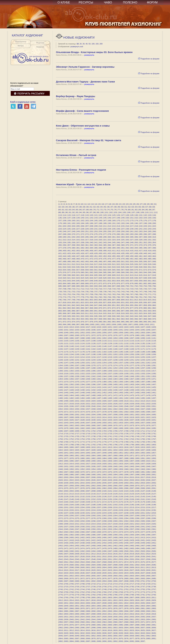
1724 (115, 434)
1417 (110, 387)
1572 (71, 412)
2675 (99, 578)
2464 (126, 546)
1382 (115, 382)
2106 (137, 491)
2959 (77, 622)
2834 (82, 603)
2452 (61, 546)
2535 (121, 557)
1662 (71, 425)
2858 (115, 606)
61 (63, 210)
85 (147, 210)
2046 (104, 483)
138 (74, 218)
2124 (137, 494)
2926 (93, 617)
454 (109, 256)
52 (129, 207)
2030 (115, 480)
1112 (115, 341)
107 (133, 212)
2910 (104, 614)
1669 (110, 425)
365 (105, 245)
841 (69, 305)
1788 (71, 445)
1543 (110, 406)
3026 (148, 630)
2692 (93, 581)
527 (141, 264)
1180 (93, 352)
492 (82, 262)
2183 (66, 505)
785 (114, 297)
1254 (104, 363)
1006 (125, 324)
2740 (61, 589)
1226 (148, 357)
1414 (93, 387)
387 (105, 248)
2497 (110, 551)
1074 (104, 335)
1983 (154, 472)
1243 (143, 360)
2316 (104, 524)
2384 (82, 535)
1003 (108, 324)
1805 (66, 447)
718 (109, 289)
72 (101, 210)
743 (123, 292)
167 (105, 221)
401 (69, 251)
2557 (143, 559)
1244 (148, 360)
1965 (154, 469)
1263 (154, 363)
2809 (143, 597)
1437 (121, 390)
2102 (115, 491)
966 (136, 319)
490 (74, 262)
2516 (115, 554)
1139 (66, 346)
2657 (99, 576)
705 (150, 286)
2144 (148, 496)
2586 (104, 565)
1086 (71, 338)
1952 (82, 469)
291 (69, 237)
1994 (115, 475)
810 (127, 300)
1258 (126, 363)
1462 (61, 395)
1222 (126, 357)
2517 (121, 554)
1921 (110, 464)
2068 (126, 486)
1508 (115, 401)
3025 (143, 630)
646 (82, 281)
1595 (99, 415)
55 (140, 207)
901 (141, 311)
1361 (99, 379)
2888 (82, 611)
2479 (110, 548)
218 (136, 226)
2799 (88, 597)
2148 (71, 499)
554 (65, 270)
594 (145, 272)
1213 (77, 357)
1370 (148, 379)
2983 (110, 625)
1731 (154, 434)
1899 (88, 461)
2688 (71, 581)
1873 (143, 456)
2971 (143, 622)
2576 (148, 562)
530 (154, 264)
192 (118, 223)
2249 (132, 513)
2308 (61, 524)
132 (145, 215)
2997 (88, 628)
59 (154, 207)
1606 (61, 417)
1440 (137, 390)
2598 (71, 567)
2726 (82, 587)
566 (118, 270)
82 (136, 210)
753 (69, 294)
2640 (104, 573)
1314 (137, 371)
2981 (99, 625)
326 (127, 240)
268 (65, 234)
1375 (77, 382)
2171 (99, 502)
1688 (115, 428)
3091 (110, 641)
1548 (137, 406)
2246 (115, 513)
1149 (121, 346)
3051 (88, 636)
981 (105, 322)
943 (132, 316)
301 (114, 237)
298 (100, 237)
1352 (148, 376)
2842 (126, 603)
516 (91, 264)
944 (136, 316)
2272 (61, 518)
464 (154, 256)
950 (65, 319)
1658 (148, 423)
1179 (88, 352)
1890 (137, 458)
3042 (137, 633)
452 (100, 256)
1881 (88, 458)
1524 (104, 404)
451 (96, 256)
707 (60, 289)
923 (141, 313)
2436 (71, 543)
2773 (143, 592)
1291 (110, 368)
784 (109, 297)
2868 (71, 608)
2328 (71, 527)
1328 (115, 374)
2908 (93, 614)
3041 (132, 633)
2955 (154, 619)
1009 (141, 324)
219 (141, 226)
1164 (104, 349)
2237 (66, 513)
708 (65, 289)
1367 (132, 379)
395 (141, 248)
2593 (143, 565)
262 (136, 231)
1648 (93, 423)
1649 (99, 423)
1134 (137, 343)
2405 (99, 537)
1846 (93, 453)
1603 (143, 415)
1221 (121, 357)
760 (100, 294)
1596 (104, 415)
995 (69, 324)
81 (133, 210)
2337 (121, 527)
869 (96, 308)
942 (127, 316)
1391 (66, 384)
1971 (88, 472)
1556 (82, 409)
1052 (82, 333)
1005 (119, 324)
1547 (132, 406)
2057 (66, 486)
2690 (82, 581)
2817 (88, 600)
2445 (121, 543)
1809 (88, 447)
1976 (115, 472)
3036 (104, 633)
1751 (66, 439)
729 (60, 292)
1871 (132, 456)
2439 (88, 543)
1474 (126, 395)
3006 (137, 628)
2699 (132, 581)
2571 (121, 562)
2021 (66, 480)
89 (63, 212)
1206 (137, 354)
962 (118, 319)
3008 (148, 628)
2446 (126, 543)
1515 (154, 401)
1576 (93, 412)
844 (82, 305)
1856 (148, 453)
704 (145, 286)
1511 (132, 401)
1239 (121, 360)
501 (123, 262)
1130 (115, 343)
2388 (104, 535)
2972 (148, 622)
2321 (132, 524)
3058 (126, 636)
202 (65, 226)
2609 (132, 567)
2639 (99, 573)
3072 (104, 638)
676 (118, 283)
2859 (121, 606)
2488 (61, 551)
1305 (88, 371)
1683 (88, 428)
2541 (154, 557)
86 (150, 210)
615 (141, 275)
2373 (121, 532)
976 (82, 322)
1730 (148, 434)
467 (69, 259)
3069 (88, 638)
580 (82, 272)
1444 (61, 393)
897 (123, 311)
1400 (115, 384)
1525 (110, 404)
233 (105, 229)
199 (150, 223)
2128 (61, 496)
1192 (61, 354)
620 (65, 278)
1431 (88, 390)
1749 (154, 436)
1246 (61, 363)
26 (138, 204)
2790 (137, 595)
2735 (132, 587)
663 (60, 283)
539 (96, 267)
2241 (88, 513)
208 (91, 226)
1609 (77, 417)
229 (87, 229)
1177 (77, 352)
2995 (77, 628)
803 (96, 300)
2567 (99, 562)
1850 (115, 453)
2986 (126, 625)
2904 (71, 614)
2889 (88, 611)
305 (132, 237)
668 (82, 283)
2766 (104, 592)
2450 (148, 543)
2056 (61, 486)
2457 (88, 546)
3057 (121, 636)
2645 (132, 573)
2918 (148, 614)
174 (136, 221)
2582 (82, 565)
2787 (121, 595)
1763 (132, 439)
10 (78, 44)
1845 (88, 453)
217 (132, 226)
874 (118, 308)
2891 (99, 611)
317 (87, 240)
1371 (154, 379)
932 (82, 316)
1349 (132, 376)
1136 (148, 343)
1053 (88, 333)
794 (154, 297)
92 (74, 212)
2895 (121, 611)
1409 (66, 387)
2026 (93, 480)
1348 (126, 376)
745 (132, 292)
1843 (77, 453)
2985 (121, 625)
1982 (148, 472)
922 (136, 313)
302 (118, 237)
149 (123, 218)
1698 (71, 431)
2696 (115, 581)
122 (100, 215)
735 (87, 292)
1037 (99, 330)
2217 (154, 507)
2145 (154, 496)
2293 (77, 521)
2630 (148, 570)
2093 (66, 491)
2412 (137, 537)
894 (109, 311)
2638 (93, 573)
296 (91, 237)
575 (60, 272)
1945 (143, 466)
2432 (148, 540)
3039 (121, 633)
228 (82, 229)
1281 (154, 365)
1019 (99, 327)
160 (74, 221)
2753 (132, 589)
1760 (115, 439)
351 (141, 242)
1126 (93, 343)
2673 (88, 578)
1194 (71, 354)
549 (141, 267)
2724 (71, 587)
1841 (66, 453)
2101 (110, 491)
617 (150, 275)
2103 (121, 491)
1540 (93, 406)
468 (74, 259)
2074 (61, 488)
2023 (77, 480)
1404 (137, 384)
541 (105, 267)
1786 (61, 445)
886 (74, 311)
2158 (126, 499)
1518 (71, 404)
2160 (137, 499)
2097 (88, 491)
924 (145, 313)
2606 (115, 567)
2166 (71, 502)
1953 (88, 469)
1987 (77, 475)
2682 (137, 578)
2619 (88, 570)
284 (136, 234)
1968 (71, 472)
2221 (77, 510)
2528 (82, 557)
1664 (82, 425)
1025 (132, 327)
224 (65, 229)
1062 (137, 333)
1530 (137, 404)
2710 (93, 584)
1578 (104, 412)
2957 (66, 622)
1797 (121, 445)
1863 (88, 456)
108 (138, 212)
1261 (143, 363)
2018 (148, 477)
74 (108, 210)
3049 (77, 636)
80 (129, 210)
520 (109, 264)
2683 (143, 578)
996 (74, 324)
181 (69, 223)
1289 (99, 368)
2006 (82, 477)
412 (118, 251)
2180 (148, 502)
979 (96, 322)
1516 (61, 404)
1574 (82, 412)
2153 (99, 499)
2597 (66, 567)
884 (65, 311)
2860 (126, 606)
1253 (99, 363)
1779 (121, 442)
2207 (99, 507)
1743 (121, 436)
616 (145, 275)
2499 (121, 551)
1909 (143, 461)
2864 (148, 606)
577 (69, 272)
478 (118, 259)
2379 (154, 532)
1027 (143, 327)
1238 (115, 360)
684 (154, 283)
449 (87, 256)
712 (82, 289)
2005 (77, 477)
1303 (77, 371)
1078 (126, 335)
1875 (154, 456)
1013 (66, 327)
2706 (71, 584)
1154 (148, 346)
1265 (66, 365)
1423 (143, 387)
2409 (121, 537)
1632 (104, 420)
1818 (137, 447)
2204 (82, 507)
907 (69, 313)
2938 (61, 619)
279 (114, 234)
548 (136, 267)
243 (150, 229)
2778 (71, 595)
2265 (121, 516)
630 (109, 278)
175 (141, 221)
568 (127, 270)
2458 (93, 546)
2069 (132, 486)
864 (74, 308)
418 (145, 251)
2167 (77, 502)
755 (78, 294)
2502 (137, 551)
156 (154, 218)
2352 (104, 529)
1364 (115, 379)
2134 (93, 496)
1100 (148, 338)
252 (91, 231)
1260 (137, 363)
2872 (93, 608)
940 (118, 316)
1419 (121, 387)
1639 (143, 420)
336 (74, 242)
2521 (143, 554)
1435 (110, 390)
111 (151, 212)
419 (150, 251)
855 (132, 305)
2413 (143, 537)
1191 (154, 352)
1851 (121, 453)
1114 (126, 341)
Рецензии (40, 43)
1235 (99, 360)
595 (150, 272)
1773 (88, 442)
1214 (82, 357)
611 (123, 275)
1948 (61, 469)
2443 (110, 543)
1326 (104, 374)
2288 (148, 518)
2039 (66, 483)
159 (69, 221)
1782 (137, 442)
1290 (104, 368)
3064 (61, 638)
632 (118, 278)
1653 (121, 423)
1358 (82, 379)
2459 (99, 546)
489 (69, 262)
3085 (77, 641)
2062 (93, 486)
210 (100, 226)
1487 (99, 398)
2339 (132, 527)
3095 (132, 641)
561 (96, 270)
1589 (66, 415)
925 (150, 313)
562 (100, 270)
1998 (137, 475)
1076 (115, 335)
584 (100, 272)
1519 (77, 404)
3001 (110, 628)
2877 (121, 608)
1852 (126, 453)
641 (60, 281)
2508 (71, 554)
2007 (88, 477)
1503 (88, 401)
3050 (82, 636)
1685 (99, 428)
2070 (137, 486)
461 (141, 256)
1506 (104, 401)
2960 (82, 622)
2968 (126, 622)
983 (114, 322)
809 (123, 300)
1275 (121, 365)
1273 (110, 365)
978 (91, 322)
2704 (61, 584)
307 (141, 237)
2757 (154, 589)
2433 (154, 540)
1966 (61, 472)
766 (127, 294)
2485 (143, 548)
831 (123, 302)
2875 (110, 608)
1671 (121, 425)
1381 (110, 382)
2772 (137, 592)
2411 (132, 537)
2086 (126, 488)
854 (127, 305)
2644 (126, 573)
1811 (99, 447)
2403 (88, 537)
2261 (99, 516)
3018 (104, 630)
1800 (137, 445)
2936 (148, 617)
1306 (93, 371)
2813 (66, 600)
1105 (77, 341)
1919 (99, 464)
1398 (104, 384)
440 (145, 253)
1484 (82, 398)
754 (74, 294)
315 (78, 240)
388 (109, 248)
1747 (143, 436)
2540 (148, 557)
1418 (115, 387)
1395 (88, 384)
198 (145, 223)
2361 (154, 529)
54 (136, 207)
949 (60, 319)
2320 (126, 524)
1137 (154, 343)
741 (114, 292)
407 (96, 251)
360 (82, 245)
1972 (93, 472)
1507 (110, 401)
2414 (148, 537)
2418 (71, 540)
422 (65, 253)
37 (77, 207)
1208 (148, 354)
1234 (93, 360)
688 (74, 286)
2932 (126, 617)
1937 (99, 466)
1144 (93, 346)
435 (123, 253)
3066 (71, 638)
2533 (110, 557)
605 (96, 275)
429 (96, 253)
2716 (126, 584)
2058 (71, 486)
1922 (115, 464)
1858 (61, 456)
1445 (66, 393)
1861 (77, 456)
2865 (154, 606)
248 (74, 231)
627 (96, 278)
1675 (143, 425)
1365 (121, 379)
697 (114, 286)
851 (114, 305)
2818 (93, 600)
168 (109, 221)
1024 (126, 327)
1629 (88, 420)
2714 (115, 584)
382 (82, 248)
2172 (104, 502)
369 (123, 245)
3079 (143, 638)
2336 (115, 527)
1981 (143, 472)
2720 (148, 584)
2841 (121, 603)
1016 (82, 327)
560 (91, 270)
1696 (61, 431)
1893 (154, 458)
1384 (126, 382)
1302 (71, 371)
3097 (143, 641)
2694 (104, 581)
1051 (77, 333)
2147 (66, 499)
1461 (154, 393)
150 (97, 44)
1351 (143, 376)
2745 (88, 589)
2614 (61, 570)
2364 (71, 532)
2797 (77, 597)
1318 (61, 374)
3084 (71, 641)
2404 (93, 537)
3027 (154, 630)
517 (96, 264)
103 (115, 212)
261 (132, 231)
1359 (88, 379)
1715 (66, 434)
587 (114, 272)
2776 (61, 595)
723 (132, 289)
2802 (104, 597)
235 (114, 229)
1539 (88, 406)
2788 (126, 595)
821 (78, 302)
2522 (148, 554)
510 (65, 264)
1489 (110, 398)
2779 (77, 595)
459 (132, 256)
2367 (88, 532)
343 (105, 242)
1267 (77, 365)
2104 (126, 491)
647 (87, 281)
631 (114, 278)
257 (114, 231)
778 (82, 297)
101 (106, 212)
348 (127, 242)
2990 (148, 625)
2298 (104, 521)
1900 (93, 461)
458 (127, 256)
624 (82, 278)
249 (78, 231)
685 (60, 286)
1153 (143, 346)
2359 (143, 529)
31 (155, 204)
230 (91, 229)
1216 (93, 357)
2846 (148, 603)
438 (136, 253)
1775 (99, 442)
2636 (82, 573)
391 (123, 248)
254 (100, 231)
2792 (148, 595)
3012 (71, 630)
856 (136, 305)
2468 (148, 546)
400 (65, 251)
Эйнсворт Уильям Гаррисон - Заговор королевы (85, 67)
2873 (99, 608)
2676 (104, 578)
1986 (71, 475)
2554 (126, 559)
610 (118, 275)
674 (109, 283)
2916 (137, 614)
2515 (110, 554)
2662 (126, 576)
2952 (137, 619)
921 (132, 313)
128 (127, 215)
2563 (77, 562)
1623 (154, 417)
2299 (110, 521)
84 (143, 210)
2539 (143, 557)
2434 (61, 543)
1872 (137, 456)
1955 (99, 469)
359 (78, 245)
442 (154, 253)
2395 (143, 535)
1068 (71, 335)
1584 (137, 412)
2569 (110, 562)
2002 (61, 477)
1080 (137, 335)
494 (91, 262)
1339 (77, 376)
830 (118, 302)
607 (105, 275)
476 (109, 259)
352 (145, 242)
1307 (99, 371)
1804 (61, 447)
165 (96, 221)
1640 (148, 420)
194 (127, 223)
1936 (93, 466)
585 (105, 272)
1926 (137, 464)
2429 (132, 540)
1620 (137, 417)
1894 (61, 461)
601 (78, 275)
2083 (110, 488)
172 (127, 221)
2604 (104, 567)
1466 (82, 395)
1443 (154, 390)
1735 (77, 436)
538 (91, 267)
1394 (82, 384)
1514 (148, 401)
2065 (110, 486)
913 (96, 313)
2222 (82, 510)
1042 (126, 330)
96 (87, 212)
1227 (154, 357)
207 (87, 226)
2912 (115, 614)
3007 (143, 628)
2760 (71, 592)
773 (60, 297)
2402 (82, 537)
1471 (110, 395)
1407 (154, 384)
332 (154, 240)
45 (105, 207)
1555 (77, 409)
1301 (66, 371)
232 (100, 229)
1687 (110, 428)
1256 (115, 363)
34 (67, 207)
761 (105, 294)
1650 (104, 423)
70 (94, 210)
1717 (77, 434)
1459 (143, 393)
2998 (93, 628)
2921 (66, 617)
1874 (148, 456)
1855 (143, 453)
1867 (110, 456)
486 (154, 259)
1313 (132, 371)
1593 (88, 415)
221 (150, 226)
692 (91, 286)
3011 (66, 630)
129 (132, 215)
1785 (154, 442)
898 (127, 311)
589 (123, 272)
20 (81, 44)
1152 (137, 346)
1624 (61, 420)
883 (60, 311)
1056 (104, 333)
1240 (126, 360)
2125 (143, 494)
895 (114, 311)
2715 (121, 584)
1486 (93, 398)
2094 (71, 491)
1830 (104, 450)
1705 (110, 431)
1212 (71, 357)
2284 (126, 518)
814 (145, 300)
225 (69, 229)
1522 (93, 404)
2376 (137, 532)
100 (93, 44)
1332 (137, 374)
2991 (154, 625)
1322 (82, 374)
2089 (143, 488)
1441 (143, 390)
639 (150, 278)
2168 (82, 502)
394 (136, 248)
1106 (82, 341)
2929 (110, 617)
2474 (82, 548)
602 (82, 275)
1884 (104, 458)
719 (114, 289)
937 (105, 316)
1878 (71, 458)
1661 (66, 425)
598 (65, 275)
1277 (132, 365)
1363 (110, 379)
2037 (154, 480)
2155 (110, 499)
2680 (126, 578)
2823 (121, 600)
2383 (77, 535)
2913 (121, 614)
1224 (137, 357)
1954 (93, 469)
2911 (110, 614)
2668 (61, 578)
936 (100, 316)
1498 (61, 401)
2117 (99, 494)
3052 (93, 636)
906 (65, 313)
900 (136, 311)
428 (91, 253)
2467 (143, 546)
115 (69, 215)
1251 (88, 363)
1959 (121, 469)
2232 (137, 510)
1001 (97, 324)
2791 (143, 595)
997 (78, 324)
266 (154, 231)
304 (127, 237)
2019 (154, 477)
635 (132, 278)
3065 (66, 638)
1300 (61, 371)
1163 (99, 349)
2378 (148, 532)
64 (74, 210)
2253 (154, 513)
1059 (121, 333)
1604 (148, 415)
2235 (154, 510)
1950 (71, 469)
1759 (110, 439)
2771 (132, 592)
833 (132, 302)
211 (105, 226)
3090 (104, 641)
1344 (104, 376)
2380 (61, 535)
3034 (93, 633)
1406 (148, 384)
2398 (61, 537)
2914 (126, 614)
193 (123, 223)
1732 (61, 436)
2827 (143, 600)
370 (127, 245)
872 (109, 308)
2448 (137, 543)
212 (109, 226)
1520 (82, 404)
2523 (154, 554)
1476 (137, 395)
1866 (104, 456)
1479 (154, 395)
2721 (154, 584)
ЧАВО (108, 2)
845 (87, 305)
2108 (148, 491)
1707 (121, 431)
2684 (148, 578)
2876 (115, 608)
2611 (143, 567)
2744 (82, 589)
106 (129, 212)
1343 (99, 376)
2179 (143, 502)
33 (63, 207)
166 (100, 221)
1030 (61, 330)
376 (154, 245)
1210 (61, 357)
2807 (132, 597)
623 (78, 278)
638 (145, 278)
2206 (93, 507)
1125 (88, 343)
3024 (137, 630)
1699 (77, 431)
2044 (93, 483)
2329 (77, 527)
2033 (132, 480)
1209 (154, 354)
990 (145, 322)
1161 (88, 349)
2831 (66, 603)
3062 (148, 636)
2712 (104, 584)
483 (141, 259)
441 (150, 253)
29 (148, 204)
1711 (143, 431)
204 (74, 226)
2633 (66, 573)
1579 (110, 412)
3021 (121, 630)
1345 (110, 376)
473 (96, 259)
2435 (66, 543)
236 (118, 229)
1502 (82, 401)
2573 (132, 562)
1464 (71, 395)
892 (100, 311)
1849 (110, 453)
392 (127, 248)
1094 (115, 338)
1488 (104, 398)
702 (136, 286)
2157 (121, 499)
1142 (82, 346)
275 (96, 234)
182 (74, 223)
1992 (104, 475)
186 (91, 223)
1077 (121, 335)
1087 (77, 338)
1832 (115, 450)
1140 (71, 346)
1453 (110, 393)
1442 (148, 390)
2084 (115, 488)
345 (114, 242)
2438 (82, 543)
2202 (71, 507)
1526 (115, 404)
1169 (132, 349)
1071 (88, 335)
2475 (88, 548)
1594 (93, 415)
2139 (121, 496)
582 (91, 272)
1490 (115, 398)
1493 (132, 398)
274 (91, 234)
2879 (132, 608)
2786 (115, 595)
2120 (115, 494)
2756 (148, 589)
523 (123, 264)
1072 (93, 335)
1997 (132, 475)
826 (100, 302)
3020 (115, 630)
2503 (143, 551)
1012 (61, 327)
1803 (154, 445)
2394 (137, 535)
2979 (88, 625)
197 (141, 223)
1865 (99, 456)
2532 (104, 557)
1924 (126, 464)
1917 (88, 464)
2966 (115, 622)
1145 (99, 346)
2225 (99, 510)
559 (87, 270)
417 (141, 251)
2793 (154, 595)
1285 (77, 368)
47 (112, 207)
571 (141, 270)
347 (123, 242)
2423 (99, 540)
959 (105, 319)
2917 (143, 614)
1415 (99, 387)
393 (132, 248)
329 (141, 240)
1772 (82, 442)
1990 (93, 475)
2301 (121, 521)
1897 (77, 461)
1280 (148, 365)
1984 (61, 475)
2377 (143, 532)
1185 (121, 352)
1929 (154, 464)
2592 (137, 565)
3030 (71, 633)
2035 (143, 480)
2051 (132, 483)
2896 (126, 611)
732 (74, 292)
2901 (154, 611)
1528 (126, 404)
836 (145, 302)
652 (109, 281)
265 (150, 231)
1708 (126, 431)
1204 (126, 354)
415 (132, 251)
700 (127, 286)
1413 (88, 387)
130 (136, 215)
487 (60, 262)
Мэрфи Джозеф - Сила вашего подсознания (82, 111)
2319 (121, 524)
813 (141, 300)
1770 (71, 442)
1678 (61, 428)
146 (109, 218)
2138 (115, 496)
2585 (99, 565)
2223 (88, 510)
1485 (88, 398)
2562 (71, 562)
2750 (115, 589)
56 (143, 207)
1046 (148, 330)
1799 (132, 445)
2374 (126, 532)
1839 (154, 450)
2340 (137, 527)
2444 (115, 543)
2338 (126, 527)
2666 (148, 576)
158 (65, 221)
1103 (66, 341)
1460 (148, 393)
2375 (132, 532)
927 (60, 316)
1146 (104, 346)
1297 (143, 368)
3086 (82, 641)
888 (82, 311)
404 (82, 251)
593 (141, 272)
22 (124, 204)
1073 (99, 335)
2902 (61, 614)
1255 (110, 363)
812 (136, 300)
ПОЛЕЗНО (130, 2)
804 (100, 300)
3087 (88, 641)
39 (84, 207)
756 (82, 294)
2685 (154, 578)
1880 (82, 458)
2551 (110, 559)
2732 (115, 587)
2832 (71, 603)
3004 (126, 628)
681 (141, 283)
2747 (99, 589)
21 (120, 204)
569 (132, 270)
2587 (110, 565)
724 (136, 289)
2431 (143, 540)
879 (141, 308)
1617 (121, 417)
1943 (132, 466)
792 (145, 297)
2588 (115, 565)
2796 (71, 597)
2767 (110, 592)
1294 (126, 368)
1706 (115, 431)
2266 (126, 516)
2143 (143, 496)
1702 (93, 431)
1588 (61, 415)
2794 (61, 597)
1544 (115, 406)
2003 (66, 477)
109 (142, 212)
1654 (126, 423)
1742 (115, 436)
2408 (115, 537)
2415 (154, 537)
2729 (99, 587)
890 (91, 311)
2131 (77, 496)
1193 (66, 354)
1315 (143, 371)
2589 (121, 565)
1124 (82, 343)
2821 (110, 600)
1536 (71, 406)
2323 (143, 524)
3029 (66, 633)
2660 (115, 576)
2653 (77, 576)
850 (109, 305)
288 (154, 234)
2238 (71, 513)
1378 (93, 382)
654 (118, 281)
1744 (126, 436)
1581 (121, 412)
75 (112, 210)
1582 (126, 412)
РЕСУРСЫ (86, 2)
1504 (93, 401)
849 (105, 305)
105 (124, 212)
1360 (93, 379)
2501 (132, 551)
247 (69, 231)
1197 (88, 354)
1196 (82, 354)
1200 (104, 354)
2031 (121, 480)
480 (127, 259)
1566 (137, 409)
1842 (71, 453)
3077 (132, 638)
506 (145, 262)
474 (100, 259)
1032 (71, 330)
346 (118, 242)
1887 (121, 458)
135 (60, 218)
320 (100, 240)
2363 (66, 532)
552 (154, 267)
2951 (132, 619)
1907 (132, 461)
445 (69, 256)
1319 (66, 374)
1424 (148, 387)
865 (78, 308)
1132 (126, 343)
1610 (82, 417)
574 (154, 270)
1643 (66, 423)
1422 (137, 387)
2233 (143, 510)
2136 (104, 496)
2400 (71, 537)
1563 (121, 409)
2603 (99, 567)
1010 (147, 324)
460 (136, 256)
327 (132, 240)
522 (118, 264)
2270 (148, 516)
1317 (154, 371)
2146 (61, 499)
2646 (137, 573)
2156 (115, 499)
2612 (148, 567)
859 (150, 305)
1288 (93, 368)
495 (96, 262)
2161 (143, 499)
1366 (126, 379)
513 (78, 264)
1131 (121, 343)
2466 (137, 546)
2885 (66, 611)
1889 (132, 458)
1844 (82, 453)
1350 (137, 376)
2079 (88, 488)
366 (109, 245)
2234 (148, 510)
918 (118, 313)
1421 (132, 387)
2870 (82, 608)
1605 (154, 415)
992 (154, 322)
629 (105, 278)
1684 (93, 428)
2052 (137, 483)
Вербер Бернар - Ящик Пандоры (76, 96)
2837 (99, 603)
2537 (132, 557)
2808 (137, 597)
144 (100, 218)
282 (127, 234)
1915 (77, 464)
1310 (115, 371)
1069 (77, 335)
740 (109, 292)
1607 (66, 417)
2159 (132, 499)
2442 (104, 543)
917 (114, 313)
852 (118, 305)
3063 (154, 636)
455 (114, 256)
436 (127, 253)
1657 (143, 423)
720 (118, 289)
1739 (99, 436)
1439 (132, 390)
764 (118, 294)
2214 (137, 507)
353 (150, 242)
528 (145, 264)
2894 (115, 611)
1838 (148, 450)
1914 (71, 464)
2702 (148, 581)
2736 (137, 587)
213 (114, 226)
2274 (71, 518)
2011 (110, 477)
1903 (110, 461)
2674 (93, 578)
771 (150, 294)
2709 (88, 584)
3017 (99, 630)
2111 (66, 494)
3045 (154, 633)
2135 (99, 496)
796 (65, 300)
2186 (82, 505)
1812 (104, 447)
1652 (115, 423)
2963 (99, 622)
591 (132, 272)
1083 (154, 335)
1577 (99, 412)
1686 (104, 428)
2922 (71, 617)
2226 (104, 510)
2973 (154, 622)
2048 (115, 483)
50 (89, 44)
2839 (110, 603)
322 (109, 240)
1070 (82, 335)
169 (114, 221)
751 (60, 294)
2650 (61, 576)
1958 (115, 469)
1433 (99, 390)
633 (123, 278)
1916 (82, 464)
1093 (110, 338)
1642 (61, 423)
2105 (132, 491)
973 (69, 322)
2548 (93, 559)
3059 (132, 636)
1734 (71, 436)
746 (136, 292)
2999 (99, 628)
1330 (126, 374)
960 (109, 319)
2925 (88, 617)
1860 (71, 456)
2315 (99, 524)
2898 (137, 611)
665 (69, 283)
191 (114, 223)
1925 (132, 464)
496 (100, 262)
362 (91, 245)
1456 (126, 393)
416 (136, 251)
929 (69, 316)
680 (136, 283)
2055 (154, 483)
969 (150, 319)
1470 (104, 395)
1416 (104, 387)
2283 (121, 518)
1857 (154, 453)
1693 (143, 428)
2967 (121, 622)
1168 (126, 349)
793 (150, 297)
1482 (71, 398)
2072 (148, 486)
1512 (137, 401)
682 (145, 283)
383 (87, 248)
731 (69, 292)
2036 (148, 480)
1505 (99, 401)
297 (96, 237)
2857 (110, 606)
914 (100, 313)
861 (60, 308)
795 (60, 300)
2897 (132, 611)
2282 (115, 518)
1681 (77, 428)
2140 (126, 496)
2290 (61, 521)
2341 (143, 527)
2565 (88, 562)
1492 (126, 398)
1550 (148, 406)
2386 (93, 535)
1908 (137, 461)
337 (78, 242)
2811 (154, 597)
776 (74, 297)
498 (109, 262)
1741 (110, 436)
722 (127, 289)
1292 (115, 368)
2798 (82, 597)
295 (87, 237)
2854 (93, 606)
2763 (88, 592)
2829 (154, 600)
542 (109, 267)
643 (69, 281)
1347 (121, 376)
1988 (82, 475)
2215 (143, 507)
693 (96, 286)
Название (40, 47)
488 (65, 262)
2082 (104, 488)
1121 (66, 343)
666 (74, 283)
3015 (88, 630)
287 (150, 234)
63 (70, 210)
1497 (154, 398)
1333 (143, 374)
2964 (104, 622)
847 (96, 305)
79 (126, 210)
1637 (132, 420)
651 (105, 281)
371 (132, 245)
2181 (154, 502)
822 (82, 302)
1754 (82, 439)
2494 (93, 551)
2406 (104, 537)
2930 (115, 617)
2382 (71, 535)
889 (87, 311)
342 (100, 242)
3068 (82, 638)
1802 (148, 445)
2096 (82, 491)
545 (123, 267)
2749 (110, 589)
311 (60, 240)
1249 (77, 363)
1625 (66, 420)
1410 (71, 387)
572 (145, 270)
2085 (121, 488)
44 (101, 207)
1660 (61, 425)
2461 (110, 546)
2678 (115, 578)
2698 (126, 581)
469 (78, 259)
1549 (143, 406)
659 (141, 281)
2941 (77, 619)
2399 (66, 537)
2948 (115, 619)
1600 (126, 415)
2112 (71, 494)
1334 (148, 374)
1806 (71, 447)
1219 (110, 357)
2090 (148, 488)
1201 (110, 354)
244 (154, 229)
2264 (115, 516)
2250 (137, 513)
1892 (148, 458)
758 (91, 294)
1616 (115, 417)
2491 (77, 551)
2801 (99, 597)
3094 (126, 641)
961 (114, 319)
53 (133, 207)
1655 (132, 423)
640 (154, 278)
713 (87, 289)
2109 (154, 491)
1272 (104, 365)
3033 (88, 633)
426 (82, 253)
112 (156, 212)
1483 (77, 398)
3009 (154, 628)
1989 (88, 475)
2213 (132, 507)
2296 (93, 521)
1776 (104, 442)
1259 (132, 363)
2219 (66, 510)
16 (103, 204)
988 (136, 322)
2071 (143, 486)
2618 (82, 570)
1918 (93, 464)
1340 (82, 376)
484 (145, 259)
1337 (66, 376)
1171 (143, 349)
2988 (137, 625)
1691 (132, 428)
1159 (77, 349)
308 (145, 237)
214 (118, 226)
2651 (66, 576)
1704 (104, 431)
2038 (61, 483)
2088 (137, 488)
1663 (77, 425)
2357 (132, 529)
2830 (61, 603)
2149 (77, 499)
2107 (143, 491)
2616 (71, 570)
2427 (121, 540)
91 (70, 212)
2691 (88, 581)
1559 (99, 409)
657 (132, 281)
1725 (121, 434)
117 (78, 215)
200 (101, 44)
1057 (110, 333)
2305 (143, 521)
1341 (88, 376)
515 (87, 264)
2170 (93, 502)
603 (87, 275)
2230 (126, 510)
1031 (66, 330)
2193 (121, 505)
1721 (99, 434)
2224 (93, 510)
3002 (115, 628)
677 (123, 283)
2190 (104, 505)
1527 (121, 404)
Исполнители (21, 42)
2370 (104, 532)
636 (136, 278)
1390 (61, 384)
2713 (110, 584)
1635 (121, 420)
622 (74, 278)
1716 (71, 434)
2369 (99, 532)
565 (114, 270)
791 (141, 297)
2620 (93, 570)
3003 (121, 628)
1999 (143, 475)
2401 (77, 537)
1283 (66, 368)
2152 (93, 499)
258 (118, 231)
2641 (110, 573)
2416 (61, 540)
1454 (115, 393)
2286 (137, 518)
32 (60, 207)
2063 (99, 486)
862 (65, 308)
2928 (104, 617)
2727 (88, 587)
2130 (71, 496)
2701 (143, 581)
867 (87, 308)
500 (118, 262)
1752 (71, 439)
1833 (121, 450)
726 (145, 289)
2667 (154, 576)
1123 (77, 343)
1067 (66, 335)
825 (96, 302)
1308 (104, 371)
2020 (61, 480)
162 (82, 221)
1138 (61, 346)
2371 (110, 532)
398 (154, 248)
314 (74, 240)
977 (87, 322)
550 (145, 267)
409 (105, 251)
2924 (82, 617)
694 (100, 286)
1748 (148, 436)
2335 (110, 527)
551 (150, 267)
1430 (82, 390)
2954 (148, 619)
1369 (143, 379)
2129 (66, 496)
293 (78, 237)
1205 (132, 354)
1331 (132, 374)
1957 (110, 469)
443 (60, 256)
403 (78, 251)
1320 (71, 374)
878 (136, 308)
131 (141, 215)
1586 (148, 412)
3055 (110, 636)
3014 (82, 630)
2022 (71, 480)
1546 (126, 406)
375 (150, 245)
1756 (93, 439)
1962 (137, 469)
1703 (99, 431)
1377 (88, 382)
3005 (132, 628)
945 (141, 316)
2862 (137, 606)
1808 (82, 447)
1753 (77, 439)
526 (136, 264)
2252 (148, 513)
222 (154, 226)
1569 (154, 409)
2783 (99, 595)
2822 (115, 600)
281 (123, 234)
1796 (115, 445)
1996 (126, 475)
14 (96, 204)
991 (150, 322)
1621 (143, 417)
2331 (88, 527)
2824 (126, 600)
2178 (137, 502)
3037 (110, 633)
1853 (132, 453)
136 (65, 218)
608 (109, 275)
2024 (82, 480)
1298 (148, 368)
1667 (99, 425)
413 (123, 251)
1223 (132, 357)
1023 (121, 327)
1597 (110, 415)
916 (109, 313)
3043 (143, 633)
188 (100, 223)
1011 (152, 324)
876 (127, 308)
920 (127, 313)
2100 (104, 491)
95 (84, 212)
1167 (121, 349)
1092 (104, 338)
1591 (77, 415)
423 (69, 253)
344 (109, 242)
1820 (148, 447)
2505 (154, 551)
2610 (137, 567)
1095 (121, 338)
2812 (61, 600)
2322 (137, 524)
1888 (126, 458)
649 (96, 281)
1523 (99, 404)
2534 (115, 557)
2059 (77, 486)
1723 (110, 434)
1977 (121, 472)
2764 (93, 592)
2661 (121, 576)
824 (91, 302)
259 (123, 231)
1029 (154, 327)
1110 (104, 341)
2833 (77, 603)
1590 (71, 415)
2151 (88, 499)
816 (154, 300)
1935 (88, 466)
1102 (61, 341)
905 (60, 313)
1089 (88, 338)
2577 (154, 562)
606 (100, 275)
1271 (99, 365)
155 (150, 218)
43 (98, 207)
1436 (115, 390)
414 (127, 251)
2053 (143, 483)
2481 (121, 548)
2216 (148, 507)
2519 (132, 554)
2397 (154, 535)
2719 (143, 584)
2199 (154, 505)
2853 (88, 606)
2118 (104, 494)
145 (105, 218)
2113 (77, 494)
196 (136, 223)
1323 (88, 374)
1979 (132, 472)
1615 (110, 417)
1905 (121, 461)
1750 (61, 439)
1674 (137, 425)
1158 (71, 349)
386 (100, 248)
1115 (132, 341)
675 (114, 283)
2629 (143, 570)
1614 (104, 417)
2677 (110, 578)
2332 (93, 527)
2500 (126, 551)
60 (60, 210)
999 (87, 324)
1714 (61, 434)
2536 (126, 557)
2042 (82, 483)
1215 (88, 357)
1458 (137, 393)
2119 (110, 494)
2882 (148, 608)
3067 (77, 638)
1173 (154, 349)
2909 (99, 614)
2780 (82, 595)
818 (65, 302)
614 (136, 275)
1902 (104, 461)
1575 (88, 412)
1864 (93, 456)
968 (145, 319)
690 (82, 286)
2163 (154, 499)
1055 (99, 333)
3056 (115, 636)
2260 (93, 516)
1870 (126, 456)
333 (60, 242)
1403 (132, 384)
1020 (104, 327)
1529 (132, 404)
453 (105, 256)
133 (150, 215)
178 (154, 221)
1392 (71, 384)
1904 (115, 461)
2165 (66, 502)
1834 (126, 450)
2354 (115, 529)
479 (123, 259)
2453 (66, 546)
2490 (71, 551)
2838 (104, 603)
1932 (71, 466)
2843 (132, 603)
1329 (121, 374)
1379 (99, 382)
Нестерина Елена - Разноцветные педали (81, 170)
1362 (104, 379)
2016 (137, 477)
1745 (132, 436)
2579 (66, 565)
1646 (82, 423)
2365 (77, 532)
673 (105, 283)
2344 (61, 529)
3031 (77, 633)
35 (70, 207)
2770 (126, 592)
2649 (154, 573)
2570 (115, 562)
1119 (154, 341)
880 (145, 308)
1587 (154, 412)
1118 (148, 341)
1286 (82, 368)
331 (150, 240)
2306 (148, 521)
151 (132, 218)
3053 (99, 636)
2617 (77, 570)
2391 (121, 535)
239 (132, 229)
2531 (99, 557)
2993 (66, 628)
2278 (93, 518)
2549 (99, 559)
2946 (104, 619)
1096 (126, 338)
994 (65, 324)
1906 (126, 461)
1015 (77, 327)
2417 (66, 540)
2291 (66, 521)
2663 (132, 576)
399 (60, 251)
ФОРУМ (152, 2)
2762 (82, 592)
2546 (82, 559)
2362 (61, 532)
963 (123, 319)
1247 (66, 363)
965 (132, 319)
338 (82, 242)
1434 (104, 390)
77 (119, 210)
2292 (71, 521)
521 (114, 264)
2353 (110, 529)
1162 (93, 349)
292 (74, 237)
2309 (66, 524)
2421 (88, 540)
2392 (126, 535)
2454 (71, 546)
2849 (66, 606)
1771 (77, 442)
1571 (66, 412)
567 (123, 270)
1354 (61, 379)
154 (145, 218)
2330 (82, 527)
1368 (137, 379)
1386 (137, 382)
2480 (115, 548)
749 (150, 292)
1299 (154, 368)
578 (74, 272)
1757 (99, 439)
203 (69, 226)
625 (87, 278)
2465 (132, 546)
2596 (61, 567)
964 (127, 319)
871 (105, 308)
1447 (77, 393)
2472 (71, 548)
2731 (110, 587)
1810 (93, 447)
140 (82, 218)
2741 (66, 589)
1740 (104, 436)
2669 (66, 578)
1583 (132, 412)
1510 (126, 401)
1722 (104, 434)
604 (91, 275)
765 (123, 294)
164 (91, 221)
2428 (126, 540)
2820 (104, 600)
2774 (148, 592)
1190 (148, 352)
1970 (82, 472)
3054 (104, 636)
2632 (61, 573)
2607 (121, 567)
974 (74, 322)
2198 (148, 505)
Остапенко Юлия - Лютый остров (76, 155)
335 (69, 242)
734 (82, 292)
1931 (66, 466)
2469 (154, 546)
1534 (61, 406)
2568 (104, 562)
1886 (115, 458)
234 (109, 229)
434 (118, 253)
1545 (121, 406)
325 (123, 240)
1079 (132, 335)
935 (96, 316)
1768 (61, 442)
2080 (93, 488)
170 (118, 221)
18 (110, 204)
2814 (71, 600)
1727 (132, 434)
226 (74, 229)
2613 (154, 567)
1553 (66, 409)
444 (65, 256)
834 (136, 302)
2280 (104, 518)
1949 (66, 469)
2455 (77, 546)
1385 (132, 382)
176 (145, 221)
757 (87, 294)
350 (136, 242)
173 (132, 221)
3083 (66, 641)
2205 (88, 507)
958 (100, 319)
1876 (61, 458)
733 (78, 292)
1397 (99, 384)
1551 (154, 406)
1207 (143, 354)
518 (100, 264)
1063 (143, 333)
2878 (126, 608)
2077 (77, 488)
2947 (110, 619)
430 (100, 253)
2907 (88, 614)
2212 (126, 507)
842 (74, 305)
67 (84, 210)
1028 (148, 327)
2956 (61, 622)
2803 (110, 597)
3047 (66, 636)
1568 (148, 409)
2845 (143, 603)
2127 (154, 494)
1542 (104, 406)
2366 (82, 532)
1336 (61, 376)
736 (91, 292)
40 (87, 44)
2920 (61, 617)
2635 (77, 573)
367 (114, 245)
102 (111, 212)
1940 (115, 466)
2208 (104, 507)
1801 (143, 445)
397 (150, 248)
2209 (110, 507)
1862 (82, 456)
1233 (88, 360)
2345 (66, 529)
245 (60, 231)
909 (78, 313)
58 (150, 207)
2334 (104, 527)
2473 (77, 548)
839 (60, 305)
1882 (93, 458)
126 (118, 215)
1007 (130, 324)
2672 (82, 578)
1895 (66, 461)
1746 (137, 436)
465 (60, 259)
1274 (115, 365)
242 (145, 229)
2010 (104, 477)
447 (78, 256)
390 (118, 248)
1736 (82, 436)
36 (74, 207)
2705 (66, 584)
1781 (132, 442)
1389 (154, 382)
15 (99, 204)
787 (123, 297)
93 (77, 212)
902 (145, 311)
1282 (61, 368)
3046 (61, 636)
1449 (88, 393)
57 (147, 207)
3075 (121, 638)
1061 (132, 333)
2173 (110, 502)
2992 (61, 628)
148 (118, 218)
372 (136, 245)
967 (141, 319)
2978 (82, 625)
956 (91, 319)
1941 (121, 466)
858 (145, 305)
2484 (137, 548)
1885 (110, 458)
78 (122, 210)
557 (78, 270)
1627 (77, 420)
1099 (143, 338)
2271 (154, 516)
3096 (137, 641)
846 (91, 305)
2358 (137, 529)
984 (118, 322)
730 (65, 292)
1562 (115, 409)
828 (109, 302)
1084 (61, 338)
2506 (61, 554)
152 (136, 218)
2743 (77, 589)
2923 (77, 617)
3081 (154, 638)
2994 (71, 628)
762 (109, 294)
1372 (61, 382)
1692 (137, 428)
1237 (110, 360)
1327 (110, 374)
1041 (121, 330)
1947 (154, 466)
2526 (71, 557)
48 (115, 207)
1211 (66, 357)
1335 (154, 374)
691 (87, 286)
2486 (148, 548)
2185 (77, 505)
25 (134, 204)
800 (82, 300)
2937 (154, 617)
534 (74, 267)
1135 (143, 343)
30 (84, 44)
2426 (115, 540)
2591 (132, 565)
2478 (104, 548)
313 (69, 240)
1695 (154, 428)
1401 (121, 384)
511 (69, 264)
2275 (77, 518)
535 (78, 267)
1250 (82, 363)
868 (91, 308)
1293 (121, 368)
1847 (99, 453)
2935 (143, 617)
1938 (104, 466)
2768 (115, 592)
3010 (61, 630)
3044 (148, 633)
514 (82, 264)
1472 (115, 395)
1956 (104, 469)
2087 (132, 488)
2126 (148, 494)
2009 (99, 477)
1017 (88, 327)
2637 (88, 573)
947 (150, 316)
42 (94, 207)
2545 (77, 559)
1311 (121, 371)
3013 (77, 630)
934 (91, 316)
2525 (66, 557)
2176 (126, 502)
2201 (66, 507)
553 (60, 270)
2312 (82, 524)
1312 (126, 371)
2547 (88, 559)
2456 (82, 546)
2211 (121, 507)
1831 (110, 450)
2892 (104, 611)
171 (123, 221)
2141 (132, 496)
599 (69, 275)
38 (81, 207)
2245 (110, 513)
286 (145, 234)
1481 (66, 398)
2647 (143, 573)
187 (96, 223)
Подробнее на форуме (149, 59)
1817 (132, 447)
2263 (110, 516)
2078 (82, 488)
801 (87, 300)
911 (87, 313)
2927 (99, 617)
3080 (148, 638)
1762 (126, 439)
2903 (66, 614)
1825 (77, 450)
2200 (61, 507)
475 (105, 259)
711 (78, 289)
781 (96, 297)
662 (154, 281)
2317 (110, 524)
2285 (132, 518)
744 (127, 292)
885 (69, 311)
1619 (132, 417)
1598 (115, 415)
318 (91, 240)
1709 (132, 431)
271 (78, 234)
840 (65, 305)
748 (145, 292)
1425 (154, 387)
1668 (104, 425)
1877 (66, 458)
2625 (121, 570)
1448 (82, 393)
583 (96, 272)
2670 (71, 578)
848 (100, 305)
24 (131, 204)
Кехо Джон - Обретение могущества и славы (83, 126)
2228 (115, 510)
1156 (61, 349)
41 (91, 207)
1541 (99, 406)
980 (100, 322)
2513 (99, 554)
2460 (104, 546)
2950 (126, 619)
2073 (154, 486)
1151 (132, 346)
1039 (110, 330)
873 (114, 308)
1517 (66, 404)
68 (87, 210)
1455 (121, 393)
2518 (126, 554)
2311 (77, 524)
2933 (132, 617)
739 (105, 292)
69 (91, 210)
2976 (71, 625)
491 (78, 262)
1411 (77, 387)
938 (109, 316)
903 (150, 311)
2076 (71, 488)
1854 (137, 453)
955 (87, 319)
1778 (115, 442)
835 (141, 302)
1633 (110, 420)
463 (150, 256)
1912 (61, 464)
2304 (137, 521)
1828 (93, 450)
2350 (93, 529)
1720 (93, 434)
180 (65, 223)
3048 (71, 636)
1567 (143, 409)
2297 (99, 521)
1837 (143, 450)
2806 (126, 597)
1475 (132, 395)
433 (114, 253)
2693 (99, 581)
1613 (99, 417)
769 (141, 294)
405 (87, 251)
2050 (126, 483)
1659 (154, 423)
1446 (71, 393)
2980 (93, 625)
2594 (148, 565)
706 (154, 286)
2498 (115, 551)
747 (141, 292)
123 (105, 215)
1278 (137, 365)
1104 (71, 341)
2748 (104, 589)
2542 (61, 559)
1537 (77, 406)
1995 (121, 475)
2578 (61, 565)
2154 (104, 499)
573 (150, 270)
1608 (71, 417)
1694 (148, 428)
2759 (66, 592)
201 (60, 226)
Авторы (21, 46)
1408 (61, 387)
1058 (115, 333)
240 (136, 229)
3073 (110, 638)
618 (154, 275)
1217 (99, 357)
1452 (104, 393)
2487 (154, 548)
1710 (137, 431)
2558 (148, 559)
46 (108, 207)
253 (96, 231)
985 (123, 322)
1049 (66, 333)
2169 (88, 502)
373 (141, 245)
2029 (110, 480)
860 (154, 305)
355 (60, 245)
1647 (88, 423)
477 (114, 259)
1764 (137, 439)
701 (132, 286)
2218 (61, 510)
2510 (82, 554)
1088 (82, 338)
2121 (121, 494)
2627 (132, 570)
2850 (71, 606)
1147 (110, 346)
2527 (77, 557)
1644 (71, 423)
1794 (104, 445)
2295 (88, 521)
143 (96, 218)
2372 (115, 532)
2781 (88, 595)
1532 (148, 404)
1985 (66, 475)
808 (118, 300)
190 (109, 223)
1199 (99, 354)
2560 (61, 562)
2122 (126, 494)
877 (132, 308)
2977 (77, 625)
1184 (115, 352)
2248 (126, 513)
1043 (132, 330)
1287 (88, 368)
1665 (88, 425)
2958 (71, 622)
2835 (88, 603)
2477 (99, 548)
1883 (99, 458)
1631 (99, 420)
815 (150, 300)
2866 (61, 608)
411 (114, 251)
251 (87, 231)
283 (132, 234)
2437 (77, 543)
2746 (93, 589)
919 (123, 313)
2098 (93, 491)
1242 (137, 360)
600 (74, 275)
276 (100, 234)
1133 (132, 343)
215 (123, 226)
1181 (99, 352)
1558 (93, 409)
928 (65, 316)
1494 (137, 398)
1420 (126, 387)
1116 (137, 341)
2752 (126, 589)
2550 (104, 559)
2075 (66, 488)
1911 (154, 461)
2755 (143, 589)
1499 (66, 401)
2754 (137, 589)
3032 (82, 633)
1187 (132, 352)
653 (114, 281)
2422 (93, 540)
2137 (110, 496)
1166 (115, 349)
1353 (154, 376)
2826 (137, 600)
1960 (126, 469)
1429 (77, 390)
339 (87, 242)
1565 (132, 409)
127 (123, 215)
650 (100, 281)
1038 (104, 330)
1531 (143, 404)
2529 (88, 557)
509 (60, 264)
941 (123, 316)
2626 (126, 570)
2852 (82, 606)
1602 (137, 415)
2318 (115, 524)
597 (60, 275)
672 (100, 283)
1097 (132, 338)
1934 (82, 466)
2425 (110, 540)
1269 (88, 365)
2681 (132, 578)
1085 (66, 338)
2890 (93, 611)
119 (87, 215)
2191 (110, 505)
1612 (93, 417)
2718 (137, 584)
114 (65, 215)
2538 (137, 557)
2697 (121, 581)
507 (150, 262)
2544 (71, 559)
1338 (71, 376)
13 (92, 204)
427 (87, 253)
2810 (148, 597)
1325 (99, 374)
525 (132, 264)
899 (132, 311)
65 (77, 210)
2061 (88, 486)
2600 (82, 567)
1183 (110, 352)
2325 (154, 524)
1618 (126, 417)
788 (127, 297)
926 (154, 313)
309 (150, 237)
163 (87, 221)
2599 (77, 567)
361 (87, 245)
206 (82, 226)
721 (123, 289)
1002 (103, 324)
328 (136, 240)
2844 (137, 603)
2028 (104, 480)
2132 (82, 496)
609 (114, 275)
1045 (143, 330)
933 (87, 316)
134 (154, 215)
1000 (92, 324)
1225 (143, 357)
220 (145, 226)
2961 (88, 622)
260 (127, 231)
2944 (93, 619)
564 (109, 270)
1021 (110, 327)
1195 (77, 354)
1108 (93, 341)
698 (118, 286)
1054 (93, 333)
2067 (121, 486)
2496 (104, 551)
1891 (143, 458)
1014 (71, 327)
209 (96, 226)
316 (82, 240)
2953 (143, 619)
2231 (132, 510)
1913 (66, 464)
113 (60, 215)
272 (82, 234)
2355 (121, 529)
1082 (148, 335)
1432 (93, 390)
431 (105, 253)
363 (96, 245)
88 (60, 212)
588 (118, 272)
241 (141, 229)
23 (127, 204)
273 (87, 234)
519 (105, 264)
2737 (143, 587)
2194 (126, 505)
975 (78, 322)
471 (87, 259)
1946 (148, 466)
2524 (61, 557)
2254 (61, 516)
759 (96, 294)
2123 (132, 494)
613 (132, 275)
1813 (110, 447)
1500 (71, 401)
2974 (61, 625)
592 (136, 272)
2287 (143, 518)
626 (91, 278)
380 (74, 248)
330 (145, 240)
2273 (66, 518)
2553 (121, 559)
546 (127, 267)
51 (126, 207)
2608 (126, 567)
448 (82, 256)
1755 (88, 439)
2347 (77, 529)
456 (118, 256)
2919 (154, 614)
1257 (121, 363)
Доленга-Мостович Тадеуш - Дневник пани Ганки (85, 82)
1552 (61, 409)
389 (114, 248)
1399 (110, 384)
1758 (104, 439)
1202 (115, 354)
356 (65, 245)
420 (154, 251)
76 (115, 210)
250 (82, 231)
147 (114, 218)
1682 (82, 428)
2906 (82, 614)
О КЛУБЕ (64, 2)
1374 (71, 382)
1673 (132, 425)
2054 (148, 483)
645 (78, 281)
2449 (143, 543)
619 (60, 278)
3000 (104, 628)
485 (150, 259)
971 (60, 322)
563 (105, 270)
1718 (82, 434)
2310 (71, 524)
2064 (104, 486)
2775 (154, 592)
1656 (137, 423)
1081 (143, 335)
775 (69, 297)
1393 (77, 384)
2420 (82, 540)
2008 (93, 477)
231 (96, 229)
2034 (137, 480)
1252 (93, 363)
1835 (132, 450)
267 (60, 234)
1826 (82, 450)
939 (114, 316)
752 (65, 294)
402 (74, 251)
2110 (61, 494)
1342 (93, 376)
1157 (66, 349)
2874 (104, 608)
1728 (137, 434)
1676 (148, 425)
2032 (126, 480)
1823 (66, 450)
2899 (143, 611)
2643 (121, 573)
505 (141, 262)
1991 (99, 475)
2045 (99, 483)
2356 (126, 529)
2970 (137, 622)
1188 (137, 352)
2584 (93, 565)
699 (123, 286)
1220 (115, 357)
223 (60, 229)
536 (82, 267)
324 (118, 240)
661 (150, 281)
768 (136, 294)
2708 (82, 584)
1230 (71, 360)
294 (82, 237)
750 (154, 292)
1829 (99, 450)
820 (74, 302)
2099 (99, 491)
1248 (71, 363)
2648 (148, 573)
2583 (88, 565)
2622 (104, 570)
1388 (148, 382)
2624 (115, 570)
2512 (93, 554)
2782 (93, 595)
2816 (82, 600)
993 (60, 324)
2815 (77, 600)
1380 (104, 382)
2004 (71, 477)
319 (96, 240)
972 (65, 322)
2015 (132, 477)
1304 (82, 371)
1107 (88, 341)
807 (114, 300)
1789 (77, 445)
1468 (93, 395)
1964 (148, 469)
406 (91, 251)
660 (145, 281)
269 (69, 234)
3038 (115, 633)
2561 (66, 562)
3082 (61, 641)
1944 (137, 466)
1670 (115, 425)
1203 (121, 354)
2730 (104, 587)
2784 (104, 595)
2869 (77, 608)
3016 (93, 630)
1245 (154, 360)
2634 (71, 573)
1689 (121, 428)
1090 (93, 338)
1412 (82, 387)
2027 (99, 480)
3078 (137, 638)
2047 (110, 483)
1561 (110, 409)
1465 (77, 395)
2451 (154, 543)
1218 (104, 357)
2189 (99, 505)
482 (136, 259)
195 (132, 223)
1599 (121, 415)
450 (91, 256)
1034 (82, 330)
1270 (93, 365)
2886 (71, 611)
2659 (110, 576)
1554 (71, 409)
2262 (104, 516)
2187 (88, 505)
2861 (132, 606)
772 (154, 294)
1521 (88, 404)
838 (154, 302)
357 (69, 245)
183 (78, 223)
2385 (88, 535)
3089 (99, 641)
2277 (88, 518)
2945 (99, 619)
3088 (93, 641)
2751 (121, 589)
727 (150, 289)
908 (74, 313)
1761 (121, 439)
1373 (66, 382)
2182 (61, 505)
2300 (115, 521)
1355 (66, 379)
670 (91, 283)
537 (87, 267)
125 (114, 215)
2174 (115, 502)
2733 (121, 587)
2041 (77, 483)
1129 (110, 343)
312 (65, 240)
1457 (132, 393)
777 (78, 297)
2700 (137, 581)
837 (150, 302)
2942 (82, 619)
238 (127, 229)
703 (141, 286)
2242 (93, 513)
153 (141, 218)
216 (127, 226)
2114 (82, 494)
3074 (115, 638)
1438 (126, 390)
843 (78, 305)
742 (118, 292)
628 (100, 278)
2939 (66, 619)
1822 (61, 450)
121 (96, 215)
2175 (121, 502)
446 (74, 256)
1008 (136, 324)
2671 (77, 578)
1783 (143, 442)
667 (78, 283)
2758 (61, 592)
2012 (115, 477)
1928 (148, 464)
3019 (110, 630)
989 (141, 322)
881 (150, 308)
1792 (93, 445)
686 (65, 286)
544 (118, 267)
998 (82, 324)
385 (96, 248)
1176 (71, 352)
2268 (137, 516)
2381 (66, 535)
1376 (82, 382)
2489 (66, 551)
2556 (137, 559)
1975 (110, 472)
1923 (121, 464)
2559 (154, 559)
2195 (132, 505)
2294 (82, 521)
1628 (82, 420)
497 (105, 262)
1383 (121, 382)
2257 (77, 516)
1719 (88, 434)
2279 (99, 518)
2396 (148, 535)
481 (132, 259)
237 (123, 229)
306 (136, 237)
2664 (137, 576)
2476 (93, 548)
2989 (143, 625)
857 (141, 305)
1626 (71, 420)
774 (65, 297)
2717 (132, 584)
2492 (82, 551)
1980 (137, 472)
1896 (71, 461)
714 (91, 289)
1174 (61, 352)
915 (105, 313)
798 (74, 300)
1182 (104, 352)
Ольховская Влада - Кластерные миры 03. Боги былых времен (94, 52)
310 (154, 237)
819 (69, 302)
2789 (132, 595)
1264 (61, 365)
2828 (148, 600)
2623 (110, 570)
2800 (93, 597)
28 (145, 204)
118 (82, 215)
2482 (126, 548)
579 (78, 272)
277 (105, 234)
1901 (99, 461)
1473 (121, 395)
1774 (93, 442)
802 (91, 300)
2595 (154, 565)
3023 (132, 630)
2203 (77, 507)
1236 (104, 360)
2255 (66, 516)
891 (96, 311)
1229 (66, 360)
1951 (77, 469)
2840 (115, 603)
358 (74, 245)
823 (87, 302)
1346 (115, 376)
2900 (148, 611)
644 (74, 281)
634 (127, 278)
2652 (71, 576)
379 (69, 248)
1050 (71, 333)
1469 (99, 395)
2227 (110, 510)
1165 (110, 349)
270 (74, 234)
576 (65, 272)
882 (154, 308)
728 (154, 289)
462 (145, 256)
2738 (148, 587)
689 (78, 286)
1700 (82, 431)
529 (150, 264)
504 (136, 262)
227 (78, 229)
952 (74, 319)
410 (109, 251)
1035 (88, 330)
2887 (77, 611)
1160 (82, 349)
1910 (148, 461)
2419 (77, 540)
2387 (99, 535)
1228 (61, 360)
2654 (82, 576)
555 (69, 270)
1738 (93, 436)
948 (154, 316)
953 (78, 319)
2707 (77, 584)
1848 (104, 453)
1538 (82, 406)
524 (127, 264)
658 (136, 281)
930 (74, 316)
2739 (154, 587)
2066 (115, 486)
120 (91, 215)
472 (91, 259)
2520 (137, 554)
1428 (71, 390)
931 (78, 316)
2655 (88, 576)
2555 (132, 559)
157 (60, 221)
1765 (143, 439)
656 (127, 281)
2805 (121, 597)
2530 (93, 557)
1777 (110, 442)
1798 (126, 445)
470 (82, 259)
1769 (66, 442)
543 (114, 267)
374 (145, 245)
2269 (143, 516)
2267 (132, 516)
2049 (121, 483)
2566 (93, 562)
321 (105, 240)
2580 (71, 565)
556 (74, 270)
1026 (137, 327)
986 (127, 322)
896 (118, 311)
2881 (143, 608)
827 (105, 302)
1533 (154, 404)
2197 (143, 505)
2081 (99, 488)
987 (132, 322)
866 (82, 308)
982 (109, 322)
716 (100, 289)
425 (78, 253)
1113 (121, 341)
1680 (71, 428)
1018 (93, 327)
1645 (77, 423)
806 (109, 300)
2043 (88, 483)
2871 (88, 608)
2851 (77, 606)
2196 (137, 505)
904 (154, 311)
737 (96, 292)
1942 (126, 466)
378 (65, 248)
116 (74, 215)
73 (105, 210)
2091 (154, 488)
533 (69, 267)
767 (132, 294)
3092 (115, 641)
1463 (66, 395)
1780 (126, 442)
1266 (71, 365)
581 (87, 272)
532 (65, 267)
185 (87, 223)
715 (96, 289)
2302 (126, 521)
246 (65, 231)
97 (91, 212)
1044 (137, 330)
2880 (137, 608)
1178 (82, 352)
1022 (115, 327)
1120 (61, 343)
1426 (61, 390)
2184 (71, 505)
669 (87, 283)
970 (154, 319)
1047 (154, 330)
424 (74, 253)
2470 (61, 548)
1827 (88, 450)
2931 (121, 617)
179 (60, 223)
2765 (99, 592)
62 (67, 210)
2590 (126, 565)
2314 (93, 524)
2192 (115, 505)
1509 (121, 401)
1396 (93, 384)
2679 (121, 578)
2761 (77, 592)
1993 (110, 475)
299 (105, 237)
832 (127, 302)
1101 (154, 338)
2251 (143, 513)
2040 (71, 483)
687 (69, 286)
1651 (110, 423)
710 (74, 289)
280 (118, 234)
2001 (154, 475)
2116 (93, 494)
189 (105, 223)
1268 (82, 365)
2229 (121, 510)
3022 (126, 630)
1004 (114, 324)
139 (78, 218)
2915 (132, 614)
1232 (82, 360)
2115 (88, 494)
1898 (82, 461)
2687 (66, 581)
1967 (66, 472)
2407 (110, 537)
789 (132, 297)
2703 (154, 581)
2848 (61, 606)
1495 (143, 398)
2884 (61, 611)
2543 (66, 559)
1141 (77, 346)
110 (147, 212)
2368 (93, 532)
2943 (88, 619)
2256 (71, 516)
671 (96, 283)
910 (82, 313)
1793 (99, 445)
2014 (126, 477)
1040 (115, 330)
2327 (66, 527)
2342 (148, 527)
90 (67, 212)
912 (91, 313)
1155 (154, 346)
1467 (88, 395)
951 (69, 319)
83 (140, 210)
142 (91, 218)
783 (105, 297)
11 (85, 204)
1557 (88, 409)
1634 (115, 420)
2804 (115, 597)
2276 (82, 518)
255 (105, 231)
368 (118, 245)
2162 (148, 499)
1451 (99, 393)
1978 (126, 472)
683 (150, 283)
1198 (93, 354)
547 (132, 267)
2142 (137, 496)
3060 (137, 636)
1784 (148, 442)
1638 (137, 420)
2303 (132, 521)
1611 (88, 417)
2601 (88, 567)
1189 (143, 352)
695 (105, 286)
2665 (143, 576)
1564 (126, 409)
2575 (143, 562)
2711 (99, 584)
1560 (104, 409)
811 (132, 300)
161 (78, 221)
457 (123, 256)
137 (69, 218)
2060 (82, 486)
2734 (126, 587)
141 (87, 218)
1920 (104, 464)
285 (141, 234)
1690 (126, 428)
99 (98, 212)
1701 (88, 431)
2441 (99, 543)
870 (100, 308)
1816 (126, 447)
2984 (115, 625)
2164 (61, 502)
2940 (71, 619)
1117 (143, 341)
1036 (93, 330)
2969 (132, 622)
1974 (104, 472)
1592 (82, 415)
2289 (154, 518)
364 (100, 245)
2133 (88, 496)
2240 (82, 513)
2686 (61, 581)
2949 (121, 619)
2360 (148, 529)
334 (65, 242)
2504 (148, 551)
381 (78, 248)
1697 (66, 431)
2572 (126, 562)
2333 (99, 527)
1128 (104, 343)
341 (96, 242)
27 (141, 204)
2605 (110, 567)
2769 (121, 592)
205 (78, 226)
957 (96, 319)
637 (141, 278)
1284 (71, 368)
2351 (99, 529)
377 (60, 248)
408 (100, 251)
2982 (104, 625)
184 (82, 223)
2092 (61, 491)
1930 (61, 466)
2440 (93, 543)
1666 (93, 425)
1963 (143, 469)
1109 (99, 341)
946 (145, 316)
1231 (77, 360)
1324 (93, 374)
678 (127, 283)
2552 (115, 559)
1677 (154, 425)
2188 (93, 505)
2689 (77, 581)
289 (60, 237)
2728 (93, 587)
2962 (93, 622)
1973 (99, 472)
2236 (61, 513)
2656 (93, 576)
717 (105, 289)
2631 (154, 570)
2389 (110, 535)
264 (145, 231)
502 (127, 262)
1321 (77, 374)
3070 (93, 638)
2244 (104, 513)
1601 (132, 415)
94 (81, 212)
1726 (126, 434)
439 (141, 253)
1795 (110, 445)
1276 (126, 365)
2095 (77, 491)
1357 (77, 379)
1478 (148, 395)
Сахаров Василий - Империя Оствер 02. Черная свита (88, 140)
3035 (99, 633)
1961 (132, 469)
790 (136, 297)
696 (109, 286)
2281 (110, 518)
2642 (115, 573)
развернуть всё (77, 47)
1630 (93, 420)
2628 (137, 570)
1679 (66, 428)
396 (145, 248)
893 (105, 311)
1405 (143, 384)
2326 (61, 527)
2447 (132, 543)
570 (136, 270)
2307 (154, 521)
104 (120, 212)
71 (98, 210)
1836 (137, 450)
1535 (66, 406)
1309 (110, 371)
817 (60, 302)
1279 (143, 365)
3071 (99, 638)
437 (132, 253)
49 (119, 207)
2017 (143, 477)
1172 (148, 349)
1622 (148, 417)
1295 (132, 368)
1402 (126, 384)
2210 (115, 507)
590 (127, 272)
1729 (143, 434)
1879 (77, 458)
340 (91, 242)
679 (132, 283)
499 (114, 262)
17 (106, 204)
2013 (121, 477)
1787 (66, 445)
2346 (71, 529)
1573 (77, 412)
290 (65, 237)
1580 (115, 412)
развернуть (89, 55)
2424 (104, 540)
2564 (82, 562)
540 (100, 267)
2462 (115, 546)
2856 (104, 606)
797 (69, 300)
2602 (93, 567)
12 (89, 204)
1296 (137, 368)
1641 (154, 420)
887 (78, 311)
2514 (104, 554)
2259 (88, 516)
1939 (110, 466)
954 (82, 319)
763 (114, 294)
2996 (82, 628)
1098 (137, 338)
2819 (99, 600)
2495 (99, 551)
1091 (99, 338)
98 (94, 212)
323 (114, 240)
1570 (61, 412)
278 (109, 234)
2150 (82, 499)
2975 (66, 625)
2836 (93, 603)
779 (87, 297)
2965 (110, 622)
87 (154, 210)
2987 (132, 625)
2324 (148, 524)
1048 (61, 333)
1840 (61, 453)
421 (60, 253)
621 (69, 278)
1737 (88, 436)
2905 (77, 614)
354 (154, 242)
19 (113, 204)
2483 (132, 548)
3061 (143, 636)
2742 (71, 589)
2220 (71, 510)
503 (132, 262)
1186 (126, 352)
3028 (61, 633)
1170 (137, 349)
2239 (77, 513)
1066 (61, 335)
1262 (148, 363)
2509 (77, 554)
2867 (66, 608)
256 (109, 231)
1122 (71, 343)
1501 (77, 401)
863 (69, 308)
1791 (88, 445)
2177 (132, 502)
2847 (154, 603)
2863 (143, 606)
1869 (121, 456)
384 (91, 248)
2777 (66, 595)
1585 (143, 412)
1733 (66, 436)
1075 (110, 335)
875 (123, 308)
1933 (77, 466)
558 (82, 270)
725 (141, 289)
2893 (110, 611)
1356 (71, 379)
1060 (126, 333)
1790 (82, 445)
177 (150, 221)
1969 (77, 472)
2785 (110, 595)
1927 (143, 464)
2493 (88, 551)
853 (123, 305)
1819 (143, 447)
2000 (148, 475)
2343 (154, 527)
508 (154, 262)
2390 (115, 535)
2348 (82, 529)
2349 (88, 529)
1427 (66, 390)
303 (123, 237)
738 (100, 292)
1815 (121, 447)
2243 (99, 513)
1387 (143, 382)
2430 (137, 540)
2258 (82, 516)
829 (114, 302)
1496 (148, 398)
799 (78, 300)
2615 (66, 570)
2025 (88, 480)
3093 (121, 641)
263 (141, 231)
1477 (143, 395)
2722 (61, 587)
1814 (115, 447)
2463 (121, 546)
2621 (99, 570)
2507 (66, 554)
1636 (126, 420)
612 (127, 275)
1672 (126, 425)
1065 (154, 333)
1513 (143, 401)
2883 (154, 608)
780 (91, 297)
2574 (137, 562)
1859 (66, 456)
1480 (61, 398)
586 (109, 272)
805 (105, 300)
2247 (121, 513)
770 (145, 294)
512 (74, 264)
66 (81, 210)
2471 (66, 548)
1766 (148, 439)
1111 (110, 341)
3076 (126, 638)
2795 (66, 597)
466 (65, 259)
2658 (104, 576)
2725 (77, 587)
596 (154, 272)
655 (123, 281)
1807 (77, 447)
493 (87, 262)
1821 (154, 447)
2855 (99, 606)
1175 (66, 352)
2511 (88, 554)
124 (109, 215)
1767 (154, 439)
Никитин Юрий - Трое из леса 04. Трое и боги (83, 184)
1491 (121, 398)
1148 (115, 346)
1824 (71, 450)
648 (91, 281)
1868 (115, 456)
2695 (110, 581)
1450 (93, 393)
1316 (148, 371)
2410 (126, 537)
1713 (154, 431)
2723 (66, 587)
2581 (77, 565)
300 (109, 237)
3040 (126, 633)
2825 (132, 600)
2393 (132, 535)
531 (60, 267)
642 (65, 281)
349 (132, 242)
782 (100, 297)
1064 (148, 333)
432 (109, 253)
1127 (99, 343)
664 (65, 283)
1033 (77, 330)
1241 (132, 360)
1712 (148, 431)
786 (118, 297)
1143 (88, 346)
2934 (137, 617)
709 (69, 289)
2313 (88, 524)
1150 (126, 346)
